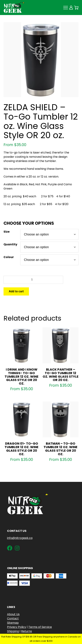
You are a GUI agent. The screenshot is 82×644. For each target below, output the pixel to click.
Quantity (10, 244)
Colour (9, 257)
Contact (13, 618)
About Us (13, 614)
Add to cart (16, 291)
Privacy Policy (17, 627)
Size (7, 232)
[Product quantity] (33, 280)
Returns (27, 631)
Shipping (13, 631)
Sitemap (13, 623)
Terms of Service (40, 627)
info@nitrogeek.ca (20, 538)
